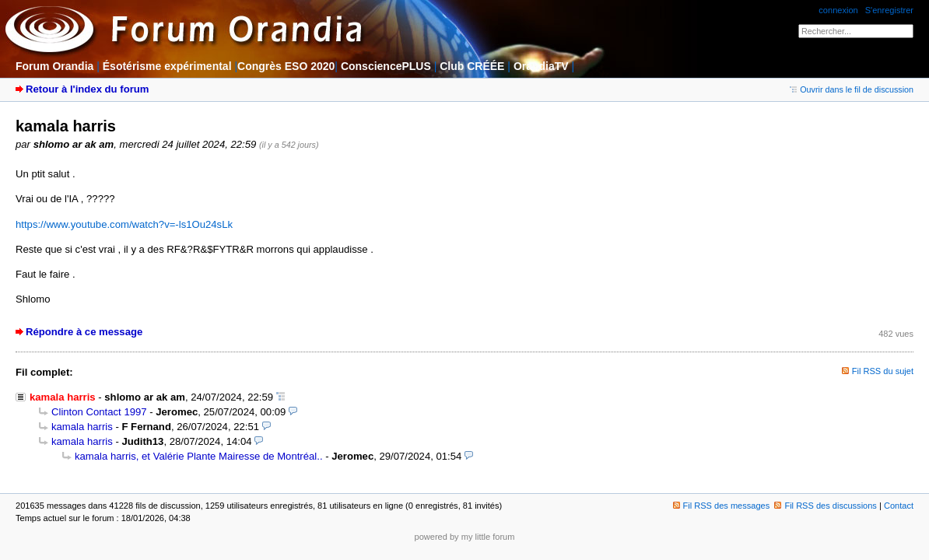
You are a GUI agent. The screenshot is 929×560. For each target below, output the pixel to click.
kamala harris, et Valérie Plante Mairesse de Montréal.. (199, 456)
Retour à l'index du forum (87, 89)
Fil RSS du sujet (883, 371)
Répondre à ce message (84, 332)
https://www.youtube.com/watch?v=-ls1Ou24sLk (124, 224)
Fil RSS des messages (722, 506)
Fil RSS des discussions (826, 506)
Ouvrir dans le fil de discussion (852, 89)
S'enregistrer (889, 10)
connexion (838, 10)
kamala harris (82, 427)
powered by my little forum (465, 537)
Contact (899, 506)
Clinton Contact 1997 (99, 412)
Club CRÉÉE (472, 66)
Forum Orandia (54, 66)
